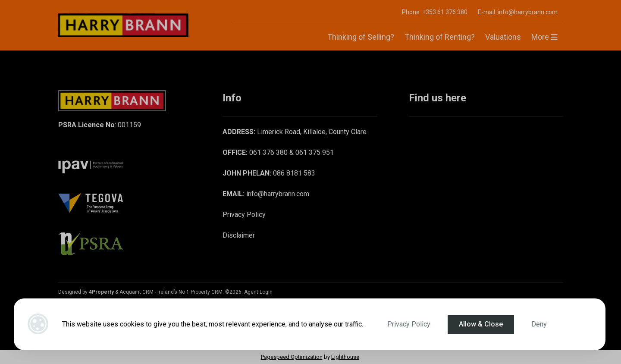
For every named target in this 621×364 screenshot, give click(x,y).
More (544, 37)
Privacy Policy (409, 324)
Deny (539, 324)
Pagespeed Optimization (292, 357)
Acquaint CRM (136, 292)
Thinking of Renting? (440, 37)
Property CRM (207, 292)
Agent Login (258, 292)
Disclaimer (239, 235)
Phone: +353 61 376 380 (435, 12)
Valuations (503, 37)
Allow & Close (481, 324)
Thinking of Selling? (361, 37)
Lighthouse (345, 357)
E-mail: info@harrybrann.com (518, 12)
